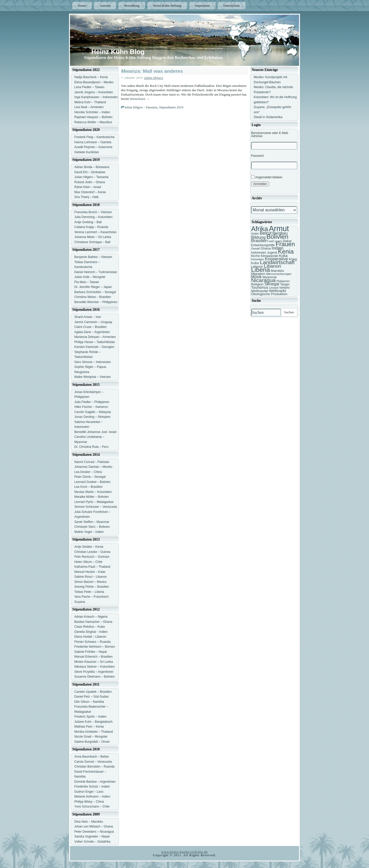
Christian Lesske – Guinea (92, 552)
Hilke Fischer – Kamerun (91, 407)
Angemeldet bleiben (267, 177)
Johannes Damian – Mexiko (93, 467)
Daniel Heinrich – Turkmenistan (96, 272)
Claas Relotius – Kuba (90, 627)
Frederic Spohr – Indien (90, 717)
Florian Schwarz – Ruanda (92, 642)
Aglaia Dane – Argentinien (92, 332)
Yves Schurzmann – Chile (92, 807)
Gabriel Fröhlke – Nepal (91, 652)
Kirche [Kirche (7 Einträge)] (255, 256)
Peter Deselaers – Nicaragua (94, 832)
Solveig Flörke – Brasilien (92, 587)
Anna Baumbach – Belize (92, 757)
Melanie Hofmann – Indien (92, 797)
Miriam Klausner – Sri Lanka (94, 662)
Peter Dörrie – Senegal (90, 477)
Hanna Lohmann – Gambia (93, 142)
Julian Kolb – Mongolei (90, 277)
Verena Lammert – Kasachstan (95, 232)
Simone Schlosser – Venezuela (96, 507)
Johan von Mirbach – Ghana (94, 826)
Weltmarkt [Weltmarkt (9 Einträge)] (278, 291)
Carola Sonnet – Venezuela (93, 762)
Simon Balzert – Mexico (90, 582)
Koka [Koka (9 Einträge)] (283, 256)
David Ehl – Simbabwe (90, 172)
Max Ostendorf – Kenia (90, 192)
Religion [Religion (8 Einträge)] (257, 284)
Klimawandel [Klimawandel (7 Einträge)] (269, 256)
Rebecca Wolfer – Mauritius (93, 122)
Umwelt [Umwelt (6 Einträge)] (274, 288)
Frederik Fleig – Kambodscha (94, 137)
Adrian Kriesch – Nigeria (91, 617)
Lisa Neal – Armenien (89, 107)
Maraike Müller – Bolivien (91, 497)
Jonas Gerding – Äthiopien (92, 417)
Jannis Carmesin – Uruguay (93, 322)
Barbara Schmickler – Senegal (95, 292)
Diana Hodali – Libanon (90, 637)
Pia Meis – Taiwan (87, 282)
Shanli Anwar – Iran (88, 317)
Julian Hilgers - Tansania (141, 107)
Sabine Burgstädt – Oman (92, 742)
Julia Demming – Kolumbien (93, 217)
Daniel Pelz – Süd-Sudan (91, 697)
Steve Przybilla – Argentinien (94, 672)
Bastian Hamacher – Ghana (93, 622)
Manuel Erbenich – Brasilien (93, 657)
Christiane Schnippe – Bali (92, 242)
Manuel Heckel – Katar (90, 572)
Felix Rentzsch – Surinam (92, 557)
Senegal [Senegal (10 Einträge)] (272, 284)
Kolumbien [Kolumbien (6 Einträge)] (258, 259)
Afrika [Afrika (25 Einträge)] (260, 229)
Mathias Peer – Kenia (89, 727)
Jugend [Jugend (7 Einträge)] (272, 253)
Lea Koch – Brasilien (88, 487)
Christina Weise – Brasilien (93, 297)
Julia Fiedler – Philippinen (92, 402)
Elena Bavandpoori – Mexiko (94, 82)
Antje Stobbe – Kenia (89, 547)
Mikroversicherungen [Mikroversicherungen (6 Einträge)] (279, 274)
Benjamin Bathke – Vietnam (93, 257)
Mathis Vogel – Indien (89, 532)
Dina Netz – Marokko (89, 822)
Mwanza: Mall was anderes (152, 71)
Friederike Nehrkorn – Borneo (95, 647)
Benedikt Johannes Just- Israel (95, 432)
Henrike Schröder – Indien (92, 112)
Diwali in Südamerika (268, 117)
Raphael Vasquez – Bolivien (93, 117)
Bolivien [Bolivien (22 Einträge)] (278, 237)
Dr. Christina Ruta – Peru (91, 447)
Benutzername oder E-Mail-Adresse (270, 135)
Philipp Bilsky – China (89, 802)
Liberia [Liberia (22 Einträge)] (260, 270)
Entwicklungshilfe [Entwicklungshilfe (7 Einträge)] (263, 245)
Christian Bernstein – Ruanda (94, 767)
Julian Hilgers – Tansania (91, 177)
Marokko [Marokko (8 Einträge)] (277, 271)
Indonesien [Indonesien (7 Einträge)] (259, 253)
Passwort (257, 156)
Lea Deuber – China (88, 472)
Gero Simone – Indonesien (93, 362)
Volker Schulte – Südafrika (92, 842)
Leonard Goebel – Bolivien (92, 482)
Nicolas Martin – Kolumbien (93, 492)
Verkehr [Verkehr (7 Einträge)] (284, 288)
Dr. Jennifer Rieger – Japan (93, 287)
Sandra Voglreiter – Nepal (92, 836)
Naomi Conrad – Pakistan (92, 462)
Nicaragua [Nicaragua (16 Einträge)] (263, 280)
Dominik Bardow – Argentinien (95, 782)
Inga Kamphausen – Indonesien (96, 97)
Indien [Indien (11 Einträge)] (278, 248)
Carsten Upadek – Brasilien (93, 692)
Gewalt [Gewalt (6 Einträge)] (255, 249)
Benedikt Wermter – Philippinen (96, 302)
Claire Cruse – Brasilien (90, 327)
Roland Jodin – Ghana (90, 182)
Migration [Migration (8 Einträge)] (258, 274)
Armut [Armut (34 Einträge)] (279, 228)
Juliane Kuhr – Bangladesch (93, 722)
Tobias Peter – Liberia (89, 592)
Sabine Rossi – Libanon (91, 577)
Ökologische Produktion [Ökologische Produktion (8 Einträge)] (269, 294)
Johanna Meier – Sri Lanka (93, 237)
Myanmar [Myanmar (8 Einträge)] (270, 277)
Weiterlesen (140, 99)
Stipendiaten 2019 (171, 107)
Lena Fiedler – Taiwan (89, 87)
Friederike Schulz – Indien (92, 787)
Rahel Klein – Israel (88, 187)
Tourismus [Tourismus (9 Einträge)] (260, 287)
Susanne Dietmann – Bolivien (94, 677)
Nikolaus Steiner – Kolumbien (94, 667)
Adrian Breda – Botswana (92, 167)
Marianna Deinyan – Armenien (95, 337)
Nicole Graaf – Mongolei (91, 737)
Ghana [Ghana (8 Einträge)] (266, 248)
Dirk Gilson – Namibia (89, 702)
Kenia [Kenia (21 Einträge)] (286, 251)
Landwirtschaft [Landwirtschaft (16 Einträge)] (277, 262)
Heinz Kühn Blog (118, 52)
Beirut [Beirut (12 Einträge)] (265, 233)
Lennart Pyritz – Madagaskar (94, 502)
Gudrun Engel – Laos (89, 792)
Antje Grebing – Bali (88, 222)
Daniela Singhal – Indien (91, 632)
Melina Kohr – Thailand (90, 102)
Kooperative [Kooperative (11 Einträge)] (276, 259)
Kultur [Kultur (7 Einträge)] (255, 263)
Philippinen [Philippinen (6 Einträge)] (283, 281)
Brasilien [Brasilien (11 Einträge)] (259, 241)
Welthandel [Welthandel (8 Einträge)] (260, 291)
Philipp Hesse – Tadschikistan (95, 342)
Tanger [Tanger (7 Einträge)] (285, 284)
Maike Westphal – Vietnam (93, 377)
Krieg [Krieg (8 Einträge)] (293, 259)
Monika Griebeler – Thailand (94, 732)
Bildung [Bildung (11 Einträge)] (258, 237)
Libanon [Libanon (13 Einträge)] (273, 266)
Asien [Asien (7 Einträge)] (255, 234)
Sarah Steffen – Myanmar (92, 522)
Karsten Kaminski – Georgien (94, 347)
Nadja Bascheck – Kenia (91, 77)
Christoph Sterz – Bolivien (92, 527)
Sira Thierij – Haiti (86, 197)
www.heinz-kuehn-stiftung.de (184, 852)
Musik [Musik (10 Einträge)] (256, 277)
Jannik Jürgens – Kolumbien (94, 92)
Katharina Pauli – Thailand (92, 567)
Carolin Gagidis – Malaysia (93, 412)
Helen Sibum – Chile (88, 562)
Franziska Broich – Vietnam (93, 212)
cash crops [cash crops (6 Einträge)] (275, 241)
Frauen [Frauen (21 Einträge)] (285, 244)
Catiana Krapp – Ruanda (91, 227)
